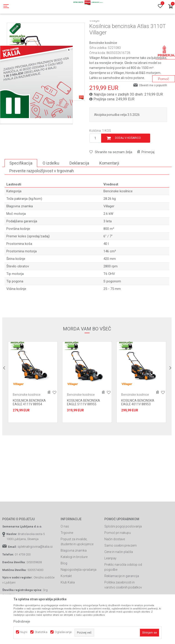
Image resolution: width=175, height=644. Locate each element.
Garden (48, 26)
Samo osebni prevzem (121, 566)
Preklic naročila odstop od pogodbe (123, 588)
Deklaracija (79, 184)
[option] (33, 403)
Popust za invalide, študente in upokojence (77, 562)
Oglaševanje (63, 632)
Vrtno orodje (64, 26)
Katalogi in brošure (74, 577)
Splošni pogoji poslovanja (123, 547)
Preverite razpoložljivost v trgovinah (42, 191)
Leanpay (110, 579)
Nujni (24, 632)
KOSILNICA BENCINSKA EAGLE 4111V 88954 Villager (29, 425)
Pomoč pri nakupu (118, 553)
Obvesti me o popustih (153, 106)
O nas (65, 547)
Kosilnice (81, 26)
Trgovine (67, 553)
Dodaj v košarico (128, 158)
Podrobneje (22, 621)
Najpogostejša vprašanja (78, 590)
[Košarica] (170, 7)
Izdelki (36, 26)
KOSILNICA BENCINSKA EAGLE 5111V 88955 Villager (84, 425)
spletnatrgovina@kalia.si (35, 567)
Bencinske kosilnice (103, 26)
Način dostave (115, 560)
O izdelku (51, 184)
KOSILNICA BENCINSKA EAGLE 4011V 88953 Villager (138, 425)
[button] (111, 172)
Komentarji (109, 184)
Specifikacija (21, 184)
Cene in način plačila (119, 572)
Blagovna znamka (74, 571)
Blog (64, 584)
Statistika (41, 632)
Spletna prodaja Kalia (15, 26)
